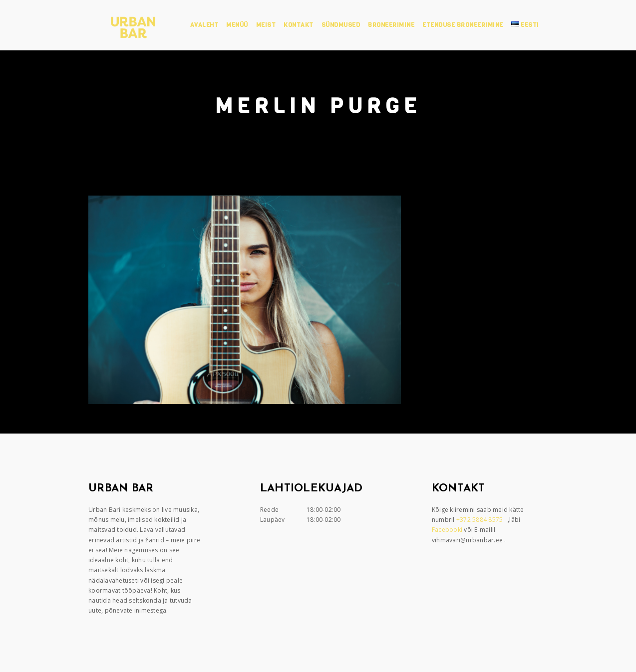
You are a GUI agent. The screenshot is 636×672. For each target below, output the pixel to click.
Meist (266, 25)
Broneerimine (391, 25)
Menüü (237, 25)
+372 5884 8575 (480, 520)
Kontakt (299, 25)
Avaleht (204, 25)
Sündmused (341, 25)
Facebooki (448, 530)
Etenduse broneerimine (463, 25)
